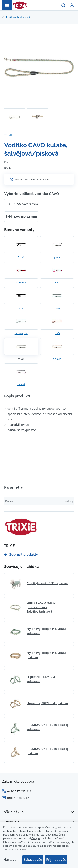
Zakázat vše (33, 860)
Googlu (36, 838)
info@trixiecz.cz (18, 798)
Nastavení (11, 860)
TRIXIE (8, 135)
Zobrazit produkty (21, 554)
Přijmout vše (56, 860)
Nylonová (18, 17)
